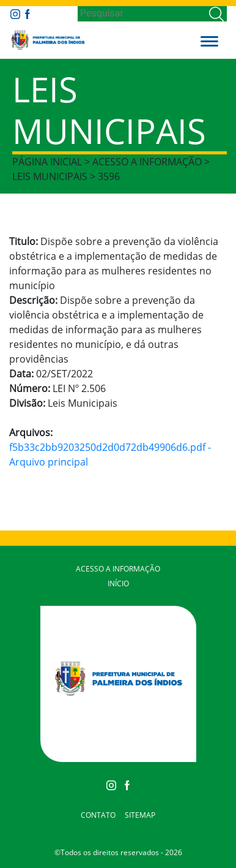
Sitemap (140, 815)
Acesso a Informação (118, 569)
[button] (209, 40)
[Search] (142, 13)
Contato (98, 815)
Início (118, 583)
